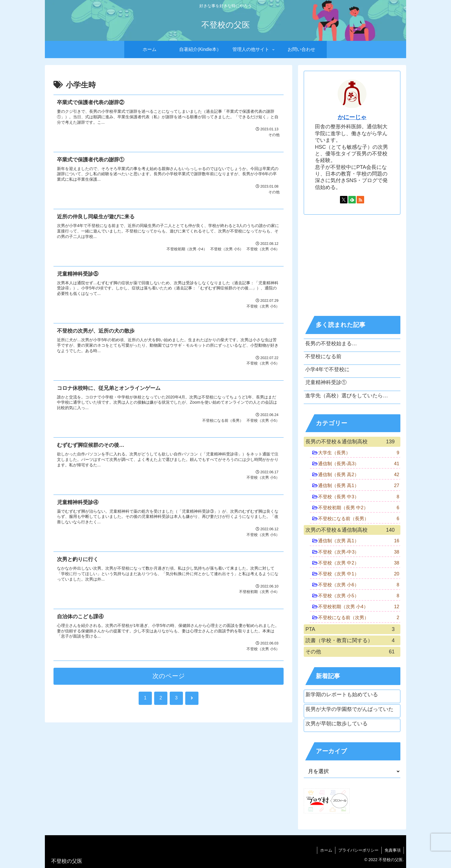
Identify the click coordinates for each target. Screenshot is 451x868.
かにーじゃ (352, 117)
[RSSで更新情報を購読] (360, 200)
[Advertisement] (352, 265)
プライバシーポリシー (358, 850)
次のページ (169, 676)
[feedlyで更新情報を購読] (352, 200)
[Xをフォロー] (344, 200)
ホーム (326, 850)
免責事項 (393, 850)
